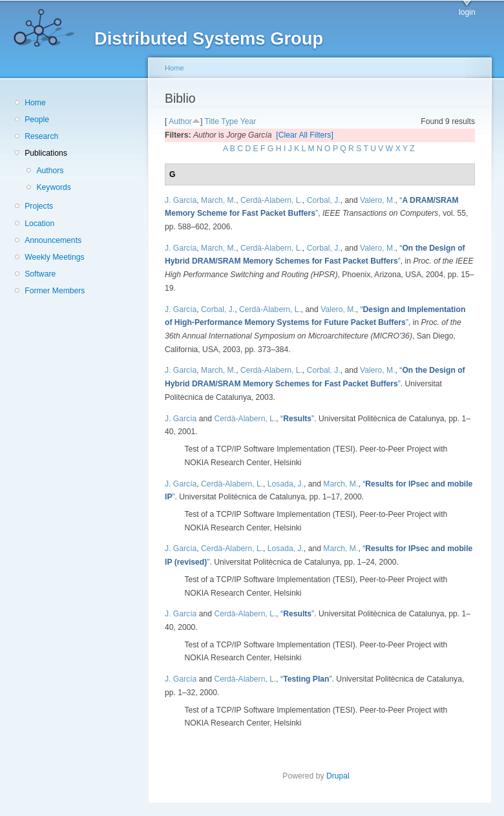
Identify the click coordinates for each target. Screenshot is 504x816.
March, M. (218, 200)
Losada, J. (286, 484)
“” (297, 419)
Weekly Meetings (54, 257)
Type (229, 121)
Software (40, 274)
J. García (181, 200)
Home (35, 103)
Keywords (53, 187)
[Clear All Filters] (305, 135)
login (467, 12)
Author (180, 121)
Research (41, 136)
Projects (39, 206)
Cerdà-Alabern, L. (271, 200)
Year (248, 121)
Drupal (342, 776)
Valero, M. (378, 200)
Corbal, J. (324, 200)
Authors (50, 171)
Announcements (53, 240)
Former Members (55, 291)
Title (212, 121)
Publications (46, 153)
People (37, 120)
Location (39, 224)
